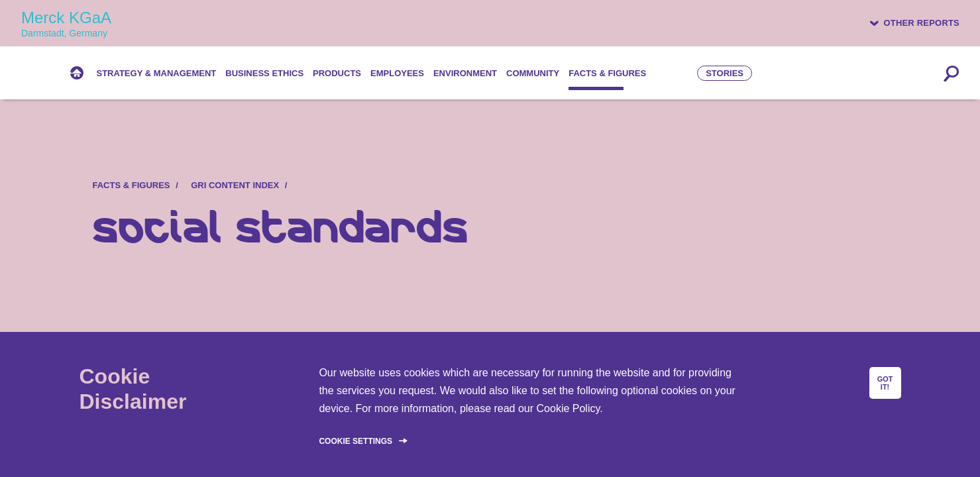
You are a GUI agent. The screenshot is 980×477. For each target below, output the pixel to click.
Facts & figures (132, 185)
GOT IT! (885, 383)
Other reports (921, 23)
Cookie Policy (569, 408)
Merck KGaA (66, 24)
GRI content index (235, 185)
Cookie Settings (355, 441)
